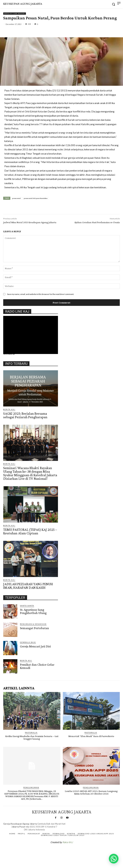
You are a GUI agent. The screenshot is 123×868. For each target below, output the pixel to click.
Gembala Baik (28, 642)
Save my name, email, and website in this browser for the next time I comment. (41, 294)
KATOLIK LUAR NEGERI (15, 14)
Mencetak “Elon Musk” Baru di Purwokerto (91, 736)
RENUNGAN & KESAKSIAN (33, 624)
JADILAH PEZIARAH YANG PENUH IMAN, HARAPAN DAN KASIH (28, 586)
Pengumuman (31, 787)
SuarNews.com (57, 851)
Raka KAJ (68, 842)
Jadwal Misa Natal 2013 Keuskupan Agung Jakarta (30, 222)
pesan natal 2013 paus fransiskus (36, 198)
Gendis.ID (9, 353)
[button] (114, 859)
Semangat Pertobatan (34, 628)
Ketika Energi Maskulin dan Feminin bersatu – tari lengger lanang (32, 737)
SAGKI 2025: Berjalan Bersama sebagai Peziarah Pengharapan (25, 415)
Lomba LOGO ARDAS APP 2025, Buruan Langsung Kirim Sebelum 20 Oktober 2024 (91, 792)
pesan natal (16, 198)
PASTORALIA (31, 733)
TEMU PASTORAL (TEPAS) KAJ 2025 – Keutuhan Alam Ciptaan (30, 531)
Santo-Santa (27, 606)
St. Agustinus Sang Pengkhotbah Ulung (33, 611)
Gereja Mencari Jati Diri (35, 646)
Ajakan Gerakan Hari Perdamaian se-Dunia (97, 222)
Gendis (71, 851)
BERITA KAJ (9, 409)
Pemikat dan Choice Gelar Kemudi (37, 666)
